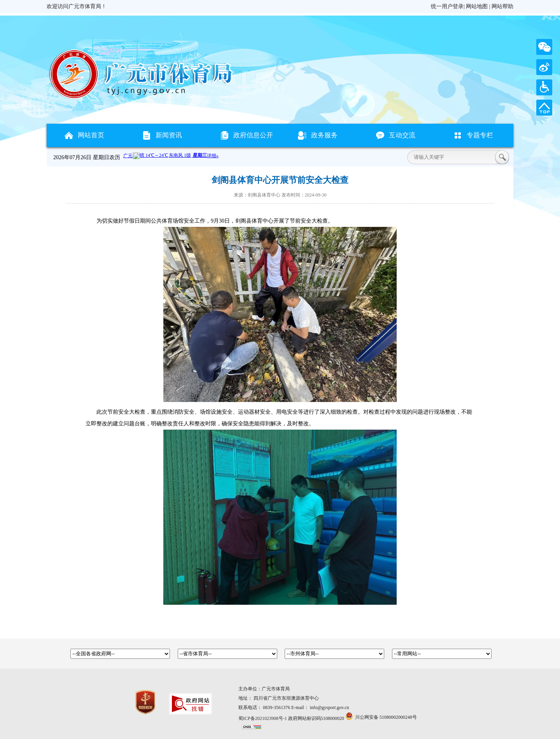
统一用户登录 (447, 6)
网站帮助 (502, 6)
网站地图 (477, 6)
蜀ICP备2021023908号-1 (263, 718)
